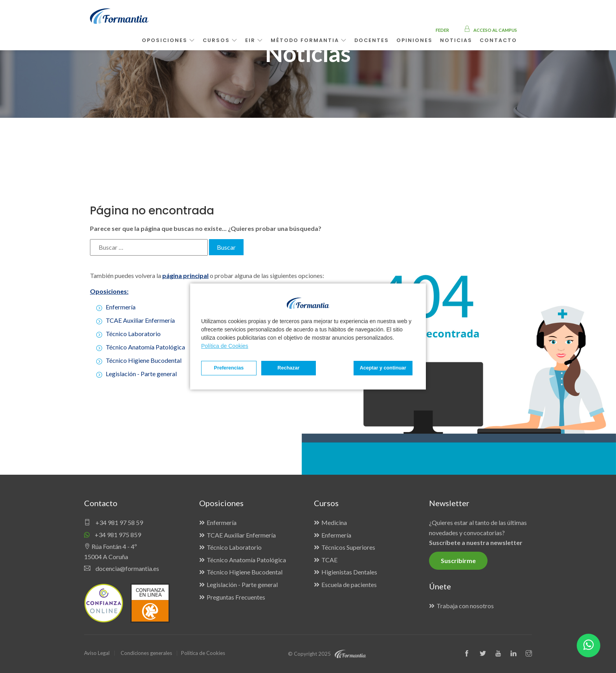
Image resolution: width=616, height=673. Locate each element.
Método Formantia (309, 40)
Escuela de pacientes (349, 584)
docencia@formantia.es (122, 568)
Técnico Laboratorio (133, 334)
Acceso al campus (490, 30)
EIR (254, 40)
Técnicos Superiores (348, 547)
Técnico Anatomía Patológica (145, 347)
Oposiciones (169, 40)
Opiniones (414, 40)
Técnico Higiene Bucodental (144, 360)
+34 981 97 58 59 (114, 522)
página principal (185, 275)
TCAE (329, 560)
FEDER (442, 30)
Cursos (220, 40)
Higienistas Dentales (349, 572)
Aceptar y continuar (383, 368)
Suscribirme (458, 561)
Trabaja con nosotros (465, 606)
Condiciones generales (146, 653)
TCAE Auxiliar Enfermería (140, 320)
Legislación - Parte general (141, 374)
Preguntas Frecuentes (236, 597)
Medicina (334, 522)
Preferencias (229, 368)
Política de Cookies (225, 346)
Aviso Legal (97, 653)
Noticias (456, 40)
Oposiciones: (109, 291)
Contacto (498, 40)
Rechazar (288, 368)
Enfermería (121, 307)
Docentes (372, 40)
